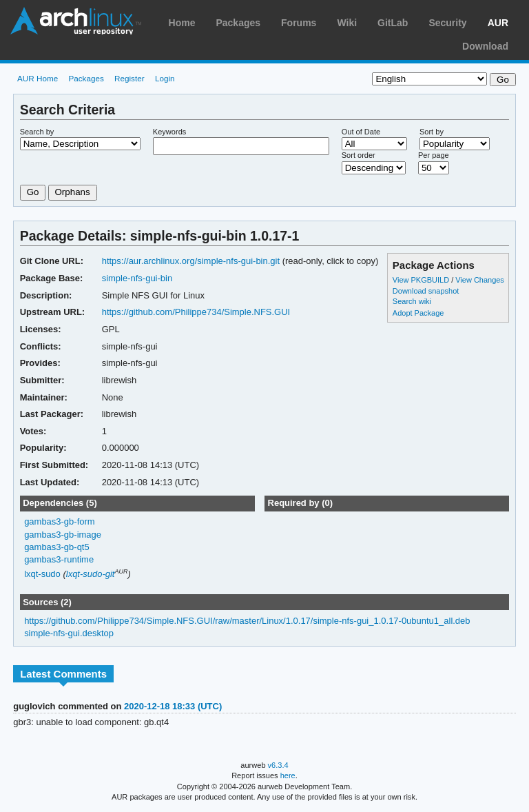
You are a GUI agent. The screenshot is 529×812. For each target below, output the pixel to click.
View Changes (480, 280)
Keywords (169, 132)
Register (129, 78)
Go (33, 192)
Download (485, 46)
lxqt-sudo (42, 574)
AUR (498, 23)
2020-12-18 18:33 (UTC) (173, 706)
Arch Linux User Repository (76, 21)
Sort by (432, 132)
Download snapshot (426, 291)
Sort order (359, 155)
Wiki (347, 23)
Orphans (73, 192)
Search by (37, 132)
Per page (434, 155)
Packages (238, 23)
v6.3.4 (278, 765)
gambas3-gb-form (59, 521)
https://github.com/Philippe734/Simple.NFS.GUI (196, 312)
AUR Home (38, 78)
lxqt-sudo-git (91, 574)
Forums (299, 23)
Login (165, 78)
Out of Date (361, 132)
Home (182, 23)
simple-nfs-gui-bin (137, 278)
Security (447, 23)
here (288, 775)
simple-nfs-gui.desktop (69, 633)
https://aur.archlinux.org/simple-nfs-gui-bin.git (191, 261)
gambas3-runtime (59, 559)
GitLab (393, 23)
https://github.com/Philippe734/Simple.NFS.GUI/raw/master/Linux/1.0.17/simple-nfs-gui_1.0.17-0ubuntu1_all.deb (247, 621)
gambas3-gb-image (63, 535)
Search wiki (412, 301)
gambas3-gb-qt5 (57, 547)
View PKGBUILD (422, 280)
